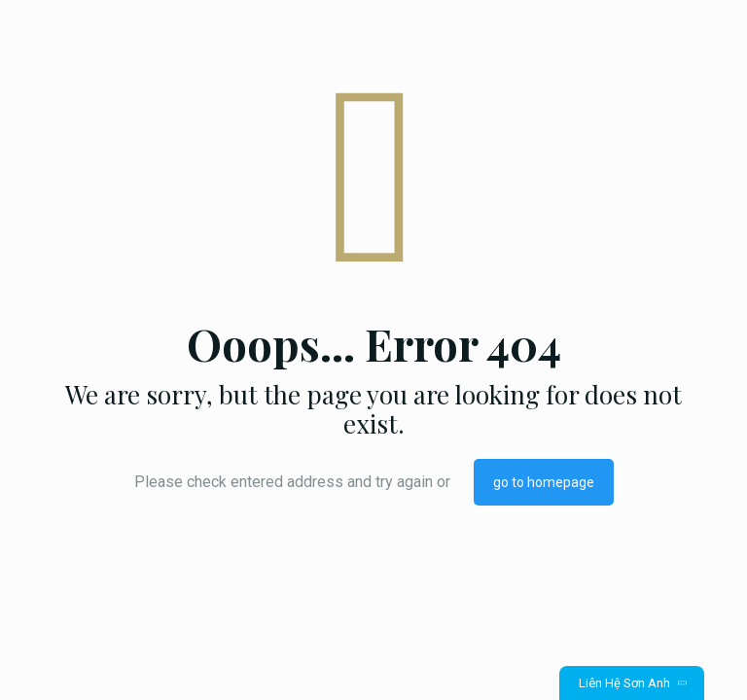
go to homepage (544, 482)
